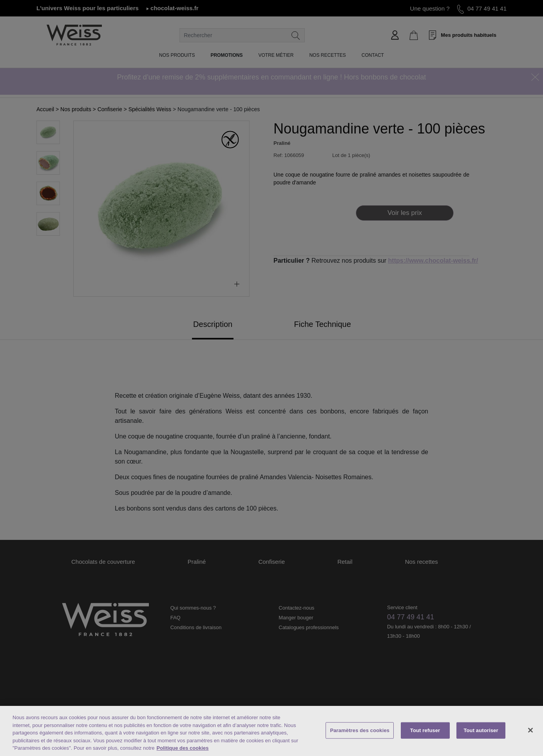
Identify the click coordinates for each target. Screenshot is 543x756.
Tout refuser (425, 730)
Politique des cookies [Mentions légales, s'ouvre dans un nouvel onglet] (183, 748)
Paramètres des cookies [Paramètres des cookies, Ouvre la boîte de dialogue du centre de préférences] (360, 730)
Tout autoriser (481, 730)
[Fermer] (530, 730)
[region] (271, 731)
